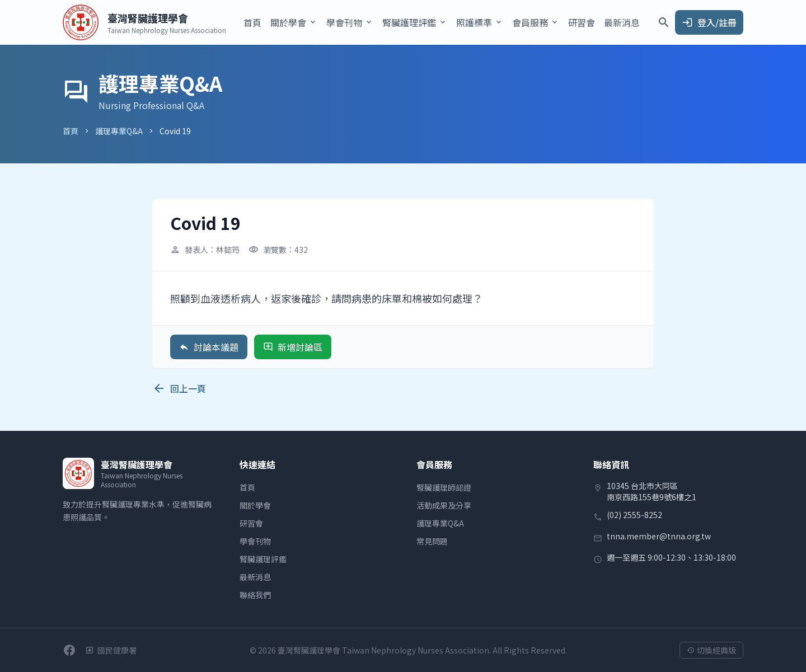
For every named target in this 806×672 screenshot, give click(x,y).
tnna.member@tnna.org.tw (659, 536)
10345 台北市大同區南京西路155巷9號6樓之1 (652, 491)
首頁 (252, 22)
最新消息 (622, 22)
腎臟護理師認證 (444, 487)
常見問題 (432, 541)
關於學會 (255, 505)
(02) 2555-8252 (634, 515)
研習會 (582, 22)
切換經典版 (711, 650)
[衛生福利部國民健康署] (111, 650)
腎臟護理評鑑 (263, 559)
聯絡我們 (255, 595)
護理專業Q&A (119, 131)
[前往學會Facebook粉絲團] (69, 650)
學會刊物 (255, 541)
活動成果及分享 (444, 505)
